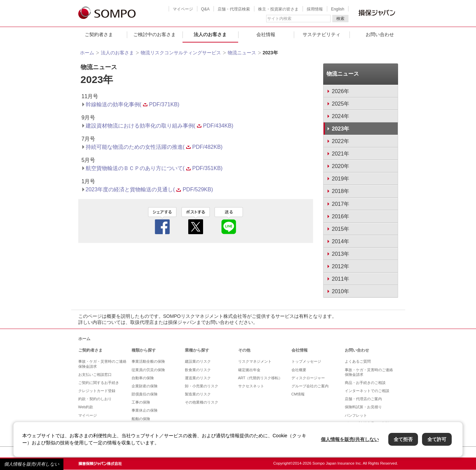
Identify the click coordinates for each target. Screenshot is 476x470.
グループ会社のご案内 (310, 386)
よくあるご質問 (358, 361)
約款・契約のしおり (95, 399)
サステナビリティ (321, 34)
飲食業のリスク (198, 370)
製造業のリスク (198, 394)
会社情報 (266, 34)
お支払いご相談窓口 (95, 375)
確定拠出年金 (249, 370)
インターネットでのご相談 (367, 391)
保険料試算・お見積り (363, 407)
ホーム (87, 53)
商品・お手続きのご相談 (365, 383)
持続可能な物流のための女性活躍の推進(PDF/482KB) (154, 147)
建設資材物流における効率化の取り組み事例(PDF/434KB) (160, 126)
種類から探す (144, 350)
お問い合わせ (380, 34)
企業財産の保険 (145, 386)
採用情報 (315, 9)
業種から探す (197, 350)
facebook (162, 221)
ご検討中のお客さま (155, 34)
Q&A (205, 9)
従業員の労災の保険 (148, 370)
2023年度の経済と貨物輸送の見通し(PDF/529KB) (149, 189)
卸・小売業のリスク (202, 386)
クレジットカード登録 (97, 391)
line (229, 221)
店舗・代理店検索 (234, 9)
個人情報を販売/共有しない (32, 464)
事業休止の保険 (145, 410)
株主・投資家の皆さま (278, 9)
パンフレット (356, 415)
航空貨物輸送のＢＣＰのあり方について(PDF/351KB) (154, 168)
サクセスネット (251, 386)
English (338, 9)
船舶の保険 (141, 419)
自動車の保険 (143, 378)
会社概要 (299, 370)
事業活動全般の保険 (148, 361)
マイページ (183, 9)
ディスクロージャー (308, 378)
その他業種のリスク (202, 402)
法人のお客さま (210, 34)
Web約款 (86, 407)
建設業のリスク (198, 361)
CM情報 (298, 394)
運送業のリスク (198, 378)
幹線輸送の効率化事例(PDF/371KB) (133, 104)
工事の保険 (141, 402)
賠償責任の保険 (145, 394)
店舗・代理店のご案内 (363, 399)
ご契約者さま (99, 34)
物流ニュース (242, 53)
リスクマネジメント (255, 361)
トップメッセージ (306, 361)
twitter (196, 221)
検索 (340, 19)
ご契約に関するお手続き (99, 383)
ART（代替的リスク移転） (260, 378)
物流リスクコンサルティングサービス (181, 53)
